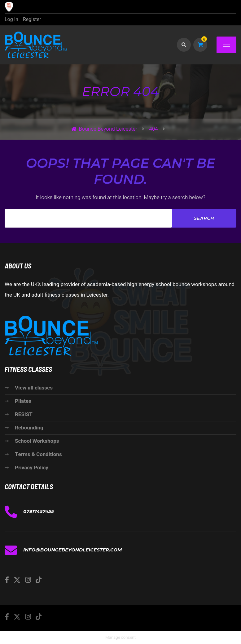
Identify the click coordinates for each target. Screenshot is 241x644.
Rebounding (29, 428)
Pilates (23, 401)
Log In (11, 20)
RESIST (24, 414)
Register (32, 20)
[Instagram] (28, 580)
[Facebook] (7, 580)
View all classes (34, 388)
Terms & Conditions (38, 454)
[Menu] (226, 45)
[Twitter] (17, 580)
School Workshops (37, 441)
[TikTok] (39, 580)
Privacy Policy (32, 468)
